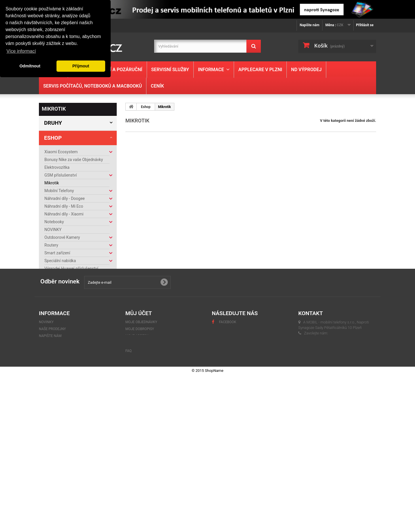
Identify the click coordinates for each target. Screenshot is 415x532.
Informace (211, 70)
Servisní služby (170, 70)
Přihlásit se (365, 25)
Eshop (53, 138)
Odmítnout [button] (30, 66)
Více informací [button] (21, 51)
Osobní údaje (137, 478)
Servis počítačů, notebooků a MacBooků (93, 86)
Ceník (157, 86)
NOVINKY (53, 230)
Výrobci (56, 328)
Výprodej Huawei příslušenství (71, 268)
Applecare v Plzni (260, 70)
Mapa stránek (52, 491)
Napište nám (310, 25)
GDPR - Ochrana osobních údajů (68, 478)
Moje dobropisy (140, 464)
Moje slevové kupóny (145, 484)
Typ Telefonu (63, 313)
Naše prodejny (60, 382)
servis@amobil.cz (317, 486)
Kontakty (55, 365)
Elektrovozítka (57, 167)
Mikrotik (52, 183)
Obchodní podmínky (64, 373)
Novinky (46, 457)
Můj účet (139, 448)
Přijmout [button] (81, 66)
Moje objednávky (141, 457)
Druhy (53, 123)
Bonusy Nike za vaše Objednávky (74, 160)
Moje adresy (137, 471)
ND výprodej (306, 70)
